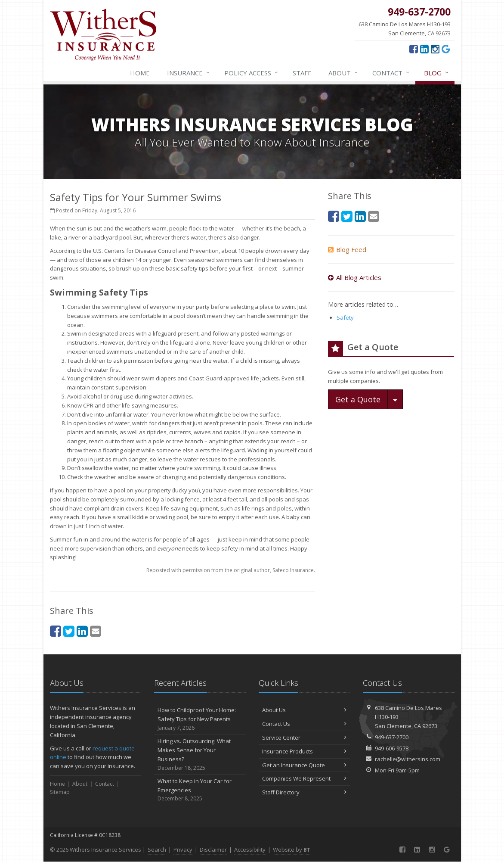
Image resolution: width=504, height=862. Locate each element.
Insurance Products (305, 751)
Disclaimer (213, 850)
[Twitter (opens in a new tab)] (69, 631)
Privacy (183, 850)
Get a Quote (358, 399)
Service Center (305, 738)
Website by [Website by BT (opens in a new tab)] (292, 850)
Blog (437, 73)
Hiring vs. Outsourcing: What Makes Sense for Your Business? (200, 755)
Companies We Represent (305, 778)
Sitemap (60, 792)
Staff (302, 73)
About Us (305, 710)
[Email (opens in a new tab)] (96, 631)
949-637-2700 (392, 737)
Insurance (189, 73)
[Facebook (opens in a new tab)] (414, 49)
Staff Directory (305, 792)
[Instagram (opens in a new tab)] (435, 49)
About (343, 73)
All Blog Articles (355, 277)
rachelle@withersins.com (408, 759)
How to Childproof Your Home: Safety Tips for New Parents (200, 719)
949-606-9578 (392, 748)
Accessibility (250, 850)
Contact (391, 73)
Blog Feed (347, 249)
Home (140, 73)
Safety (345, 317)
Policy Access (252, 73)
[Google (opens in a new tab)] (446, 49)
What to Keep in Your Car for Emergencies (200, 790)
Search (157, 850)
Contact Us (305, 724)
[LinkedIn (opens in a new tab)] (424, 49)
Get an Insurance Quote (305, 765)
